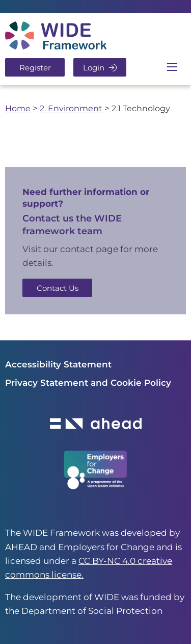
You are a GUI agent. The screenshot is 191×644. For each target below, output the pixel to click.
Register (35, 68)
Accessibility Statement (58, 364)
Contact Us (58, 288)
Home (18, 108)
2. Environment (71, 108)
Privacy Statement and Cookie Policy (88, 383)
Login (100, 68)
